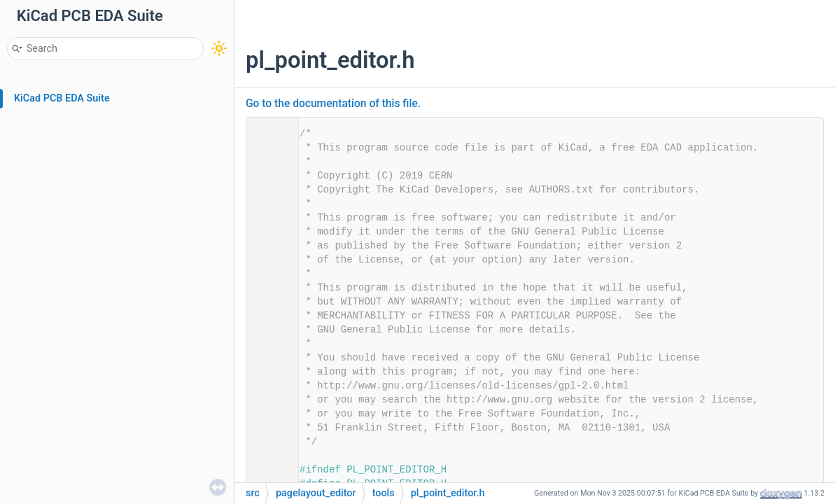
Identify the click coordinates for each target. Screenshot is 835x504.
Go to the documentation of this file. (333, 104)
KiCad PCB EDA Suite (62, 98)
